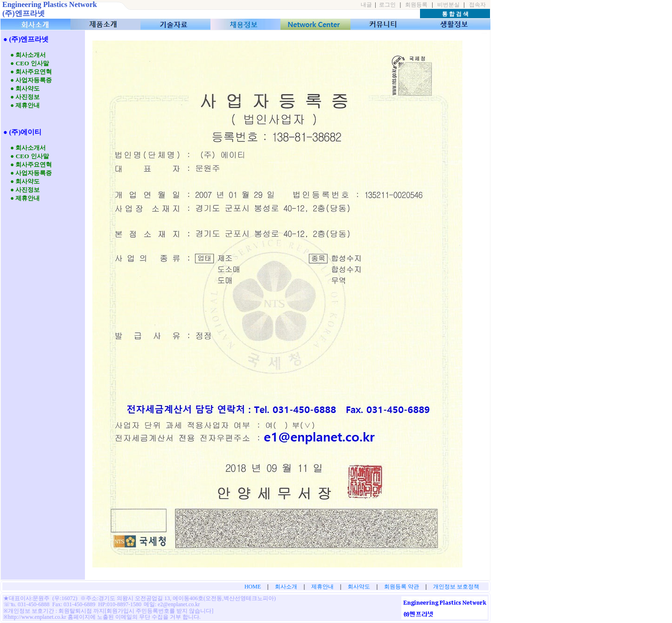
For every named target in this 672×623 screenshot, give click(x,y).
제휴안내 (322, 587)
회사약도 (359, 587)
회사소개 (286, 587)
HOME (253, 587)
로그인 (387, 5)
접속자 (477, 5)
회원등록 (416, 5)
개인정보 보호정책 (456, 587)
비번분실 (448, 5)
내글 (366, 5)
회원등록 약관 (402, 587)
